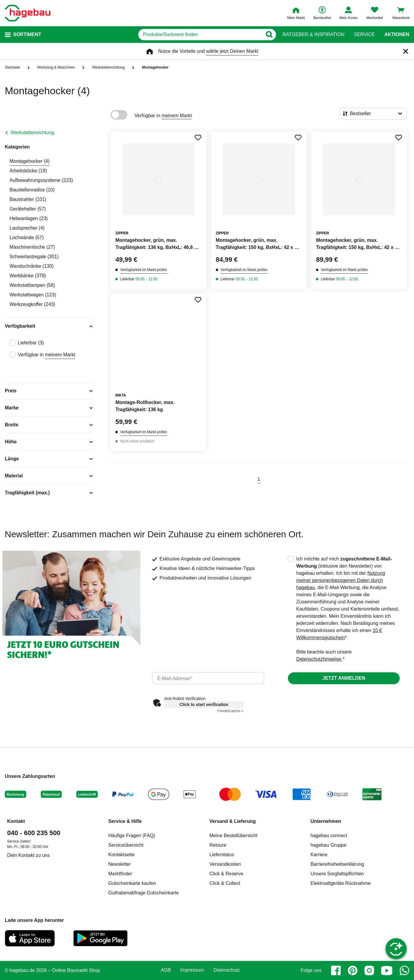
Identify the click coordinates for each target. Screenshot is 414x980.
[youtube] (387, 970)
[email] (208, 678)
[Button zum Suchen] (269, 35)
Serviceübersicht (126, 845)
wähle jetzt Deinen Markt (232, 51)
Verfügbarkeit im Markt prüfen (144, 270)
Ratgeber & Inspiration (313, 35)
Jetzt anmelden (344, 678)
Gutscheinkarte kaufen (132, 883)
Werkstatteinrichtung (32, 133)
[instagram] (369, 970)
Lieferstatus (222, 855)
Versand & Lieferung (233, 821)
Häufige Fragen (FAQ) (132, 836)
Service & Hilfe (125, 821)
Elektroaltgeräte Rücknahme (341, 883)
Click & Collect (225, 883)
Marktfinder (120, 874)
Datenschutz (227, 970)
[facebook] (336, 970)
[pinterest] (353, 970)
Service (364, 35)
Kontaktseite (121, 855)
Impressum (192, 970)
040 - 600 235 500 (34, 833)
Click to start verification (204, 705)
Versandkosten (225, 864)
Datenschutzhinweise (319, 659)
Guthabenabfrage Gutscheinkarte (144, 893)
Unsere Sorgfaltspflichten (337, 874)
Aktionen (397, 35)
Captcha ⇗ (231, 711)
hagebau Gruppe (328, 845)
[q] (200, 35)
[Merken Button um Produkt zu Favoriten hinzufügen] (198, 137)
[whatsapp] (404, 970)
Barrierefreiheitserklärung (337, 864)
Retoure (218, 845)
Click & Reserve (227, 874)
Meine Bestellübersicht (234, 836)
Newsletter (120, 864)
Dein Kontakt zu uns (28, 855)
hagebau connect (329, 836)
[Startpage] (28, 13)
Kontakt (16, 821)
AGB (166, 970)
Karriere (319, 855)
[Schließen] (406, 51)
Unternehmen (326, 821)
